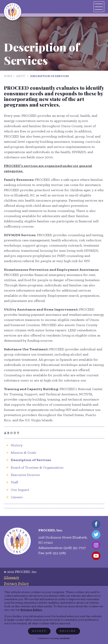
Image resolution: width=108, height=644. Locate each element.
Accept (39, 631)
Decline (68, 631)
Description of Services (50, 76)
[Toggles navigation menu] (99, 7)
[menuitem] (17, 445)
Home (8, 76)
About (21, 76)
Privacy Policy (31, 610)
